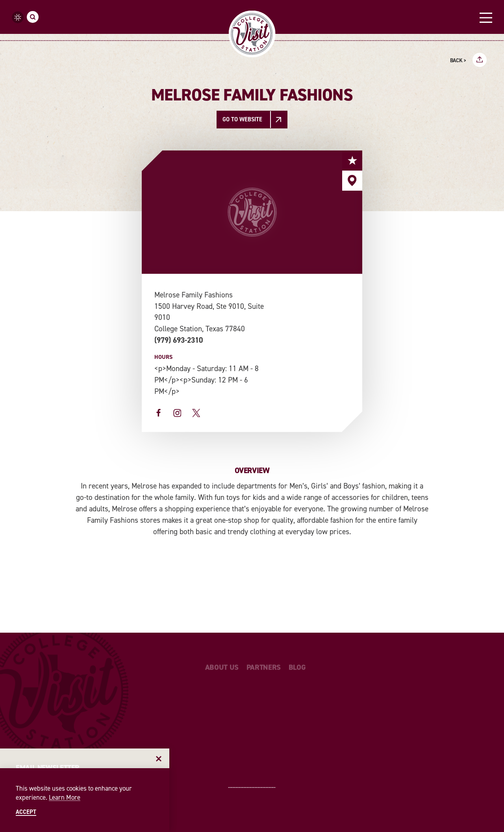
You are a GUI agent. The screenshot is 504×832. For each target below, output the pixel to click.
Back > (458, 61)
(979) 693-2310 (179, 340)
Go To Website (242, 119)
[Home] (252, 34)
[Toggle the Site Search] (33, 17)
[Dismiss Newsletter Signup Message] (159, 759)
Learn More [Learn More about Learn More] (65, 797)
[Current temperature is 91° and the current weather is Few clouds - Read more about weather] (18, 17)
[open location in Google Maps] (309, 290)
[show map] (352, 181)
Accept (26, 812)
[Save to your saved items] (352, 161)
